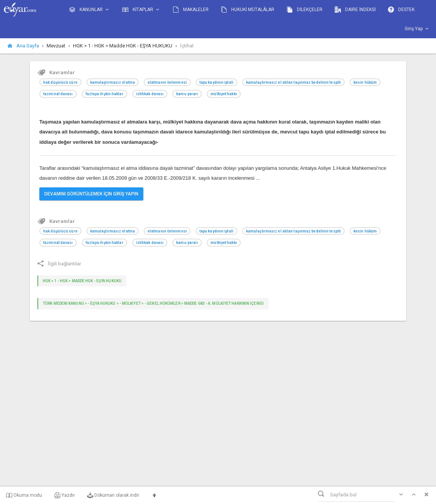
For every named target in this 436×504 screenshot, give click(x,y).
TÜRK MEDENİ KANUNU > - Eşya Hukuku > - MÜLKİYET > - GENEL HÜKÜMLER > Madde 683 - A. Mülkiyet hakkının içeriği (153, 303)
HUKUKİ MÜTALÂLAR (248, 10)
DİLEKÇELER (305, 10)
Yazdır (65, 495)
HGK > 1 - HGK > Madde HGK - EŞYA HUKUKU (82, 281)
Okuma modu (24, 495)
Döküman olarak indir (113, 495)
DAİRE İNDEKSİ (355, 10)
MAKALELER (191, 10)
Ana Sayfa (23, 46)
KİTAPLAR (141, 10)
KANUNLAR (90, 10)
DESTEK (401, 10)
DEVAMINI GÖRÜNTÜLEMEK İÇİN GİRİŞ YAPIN (91, 194)
